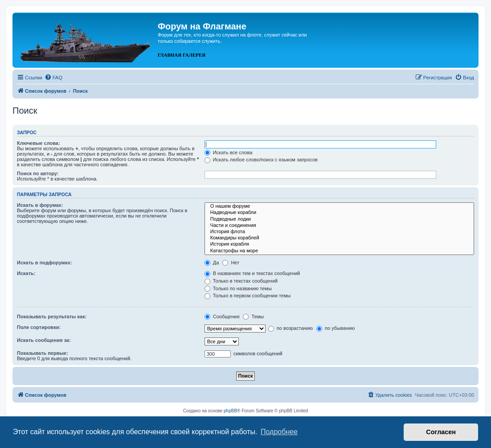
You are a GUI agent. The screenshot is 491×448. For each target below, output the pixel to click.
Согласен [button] (441, 432)
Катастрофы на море (339, 251)
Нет (231, 263)
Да (212, 263)
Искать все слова (229, 152)
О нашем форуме (339, 206)
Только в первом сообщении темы (248, 296)
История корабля (339, 244)
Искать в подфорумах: (45, 263)
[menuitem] (53, 78)
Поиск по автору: (38, 173)
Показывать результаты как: (52, 316)
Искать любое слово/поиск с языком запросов (261, 160)
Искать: (26, 273)
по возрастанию (291, 328)
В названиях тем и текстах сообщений (252, 273)
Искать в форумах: (40, 205)
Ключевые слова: (39, 143)
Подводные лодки (339, 219)
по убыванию (336, 328)
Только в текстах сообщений (241, 281)
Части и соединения (339, 226)
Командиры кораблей (339, 238)
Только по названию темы (238, 288)
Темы (253, 316)
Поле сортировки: (39, 327)
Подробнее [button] (279, 432)
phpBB (230, 411)
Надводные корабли (339, 213)
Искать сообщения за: (44, 340)
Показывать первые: (43, 353)
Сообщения (222, 316)
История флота (339, 232)
